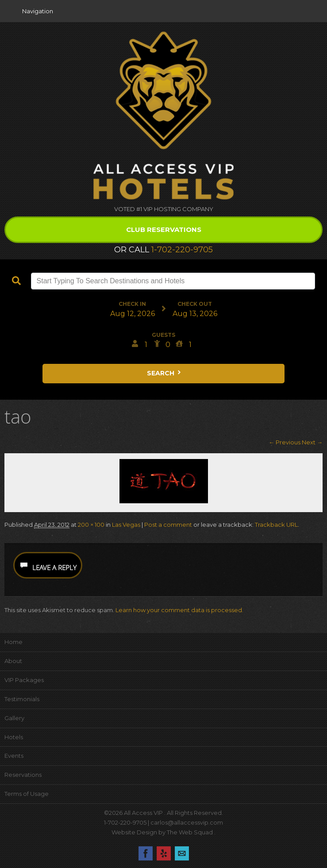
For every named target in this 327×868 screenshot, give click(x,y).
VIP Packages (24, 680)
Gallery (14, 718)
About (13, 661)
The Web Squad (190, 832)
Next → (312, 442)
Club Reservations (164, 230)
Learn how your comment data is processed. (179, 610)
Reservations (23, 775)
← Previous (285, 442)
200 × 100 (91, 525)
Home (13, 642)
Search (165, 373)
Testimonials (22, 699)
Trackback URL (276, 525)
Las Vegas (126, 525)
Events (14, 756)
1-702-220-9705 (182, 250)
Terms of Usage (27, 794)
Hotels (14, 737)
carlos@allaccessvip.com (187, 822)
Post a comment (168, 525)
